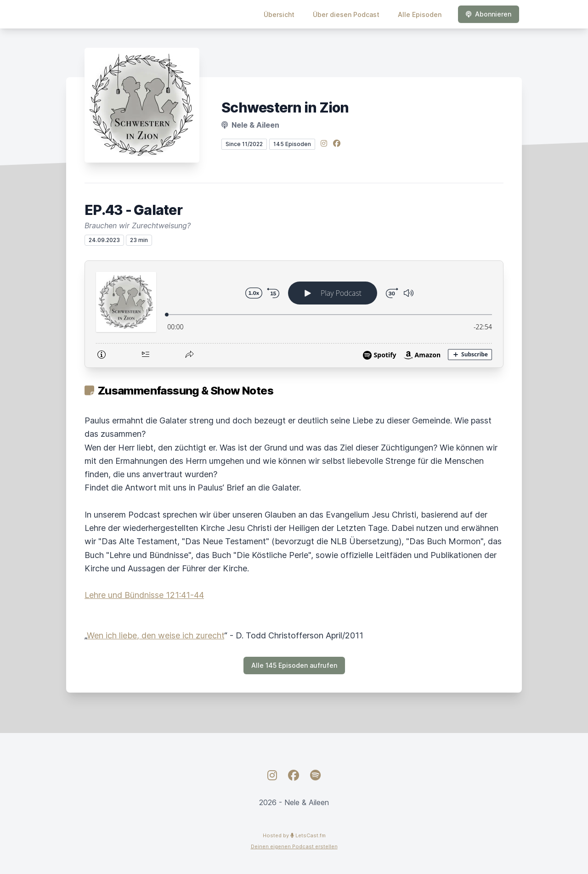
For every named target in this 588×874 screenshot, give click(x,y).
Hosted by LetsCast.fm (294, 835)
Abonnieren (489, 14)
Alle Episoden (420, 14)
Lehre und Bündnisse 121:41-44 (144, 595)
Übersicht (279, 14)
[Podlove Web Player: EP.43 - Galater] (294, 314)
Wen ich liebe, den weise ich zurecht (155, 635)
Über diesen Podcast (346, 14)
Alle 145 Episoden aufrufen (294, 665)
